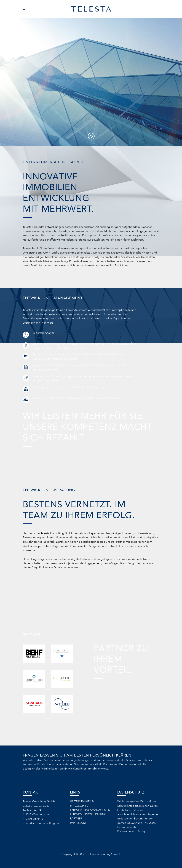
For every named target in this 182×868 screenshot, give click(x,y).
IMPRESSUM (78, 823)
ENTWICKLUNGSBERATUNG (88, 814)
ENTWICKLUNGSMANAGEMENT (91, 810)
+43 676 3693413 (33, 819)
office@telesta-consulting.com (42, 823)
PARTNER (76, 818)
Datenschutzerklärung (131, 831)
